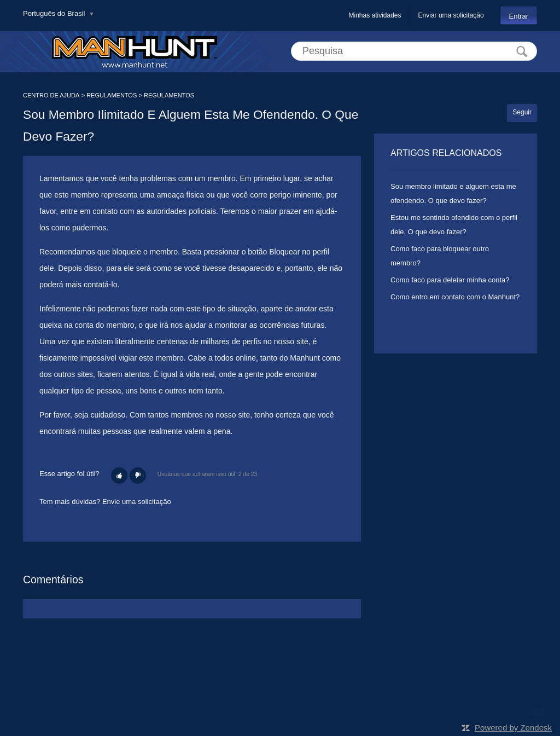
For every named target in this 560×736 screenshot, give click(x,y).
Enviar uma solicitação (451, 15)
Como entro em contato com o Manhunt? (455, 297)
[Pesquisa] (414, 51)
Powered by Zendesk (513, 728)
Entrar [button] (519, 16)
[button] (119, 476)
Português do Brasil (55, 13)
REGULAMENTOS (112, 95)
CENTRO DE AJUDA (51, 95)
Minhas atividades (375, 15)
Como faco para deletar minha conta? (450, 280)
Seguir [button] (522, 112)
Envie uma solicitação (137, 502)
